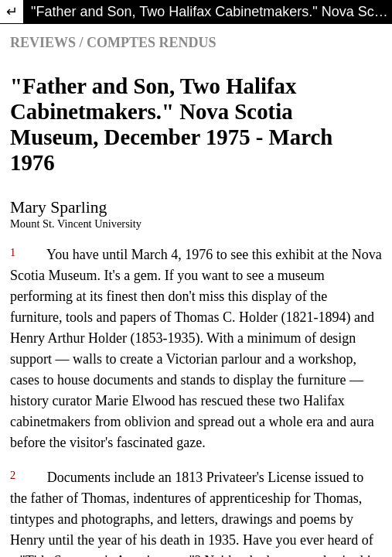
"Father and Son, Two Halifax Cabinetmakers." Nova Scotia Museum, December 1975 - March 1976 (211, 12)
